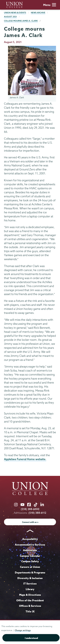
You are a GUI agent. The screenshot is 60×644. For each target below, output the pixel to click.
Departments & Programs (30, 573)
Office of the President (30, 600)
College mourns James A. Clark (21, 21)
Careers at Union (30, 567)
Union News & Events (15, 13)
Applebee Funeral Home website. (25, 459)
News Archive (38, 13)
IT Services (30, 584)
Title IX (30, 611)
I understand (31, 638)
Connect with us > (30, 522)
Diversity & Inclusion (30, 578)
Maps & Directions (30, 595)
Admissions (30, 550)
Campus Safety (30, 561)
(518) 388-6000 (30, 509)
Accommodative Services (30, 545)
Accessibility (30, 539)
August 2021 (10, 17)
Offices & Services (30, 606)
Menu (50, 5)
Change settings (23, 630)
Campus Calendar (30, 556)
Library (30, 589)
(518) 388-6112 (37, 513)
